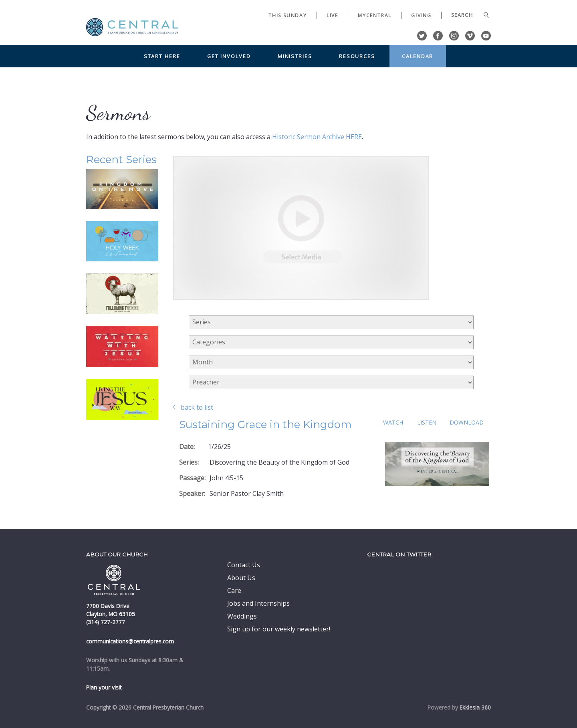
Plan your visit (104, 687)
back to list (193, 407)
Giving (421, 15)
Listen (427, 423)
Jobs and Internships (258, 603)
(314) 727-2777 (106, 622)
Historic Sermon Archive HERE (317, 137)
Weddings (242, 616)
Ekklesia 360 (475, 707)
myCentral (375, 15)
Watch (393, 423)
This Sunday (288, 15)
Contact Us (244, 565)
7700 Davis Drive (108, 606)
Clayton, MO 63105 (111, 614)
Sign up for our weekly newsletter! (279, 629)
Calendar (418, 56)
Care (234, 590)
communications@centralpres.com (130, 641)
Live (332, 15)
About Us (241, 578)
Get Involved (229, 56)
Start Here (162, 56)
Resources (357, 56)
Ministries (295, 56)
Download (467, 423)
